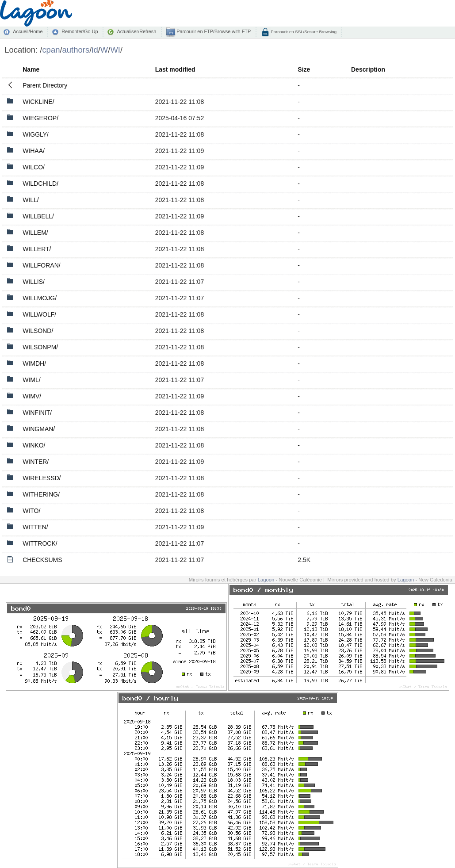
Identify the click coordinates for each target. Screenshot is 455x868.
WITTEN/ (35, 527)
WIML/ (31, 380)
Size (304, 69)
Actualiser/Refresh (136, 31)
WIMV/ (32, 396)
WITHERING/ (41, 494)
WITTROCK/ (40, 543)
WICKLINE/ (38, 102)
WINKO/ (34, 445)
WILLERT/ (37, 249)
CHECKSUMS (42, 560)
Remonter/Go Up (80, 31)
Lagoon (266, 580)
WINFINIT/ (37, 413)
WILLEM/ (35, 233)
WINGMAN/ (39, 429)
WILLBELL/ (38, 216)
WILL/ (31, 200)
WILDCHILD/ (40, 184)
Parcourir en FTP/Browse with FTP (213, 31)
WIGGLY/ (36, 134)
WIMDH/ (34, 363)
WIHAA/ (34, 151)
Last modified (175, 69)
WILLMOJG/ (40, 298)
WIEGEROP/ (40, 118)
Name (31, 69)
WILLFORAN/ (42, 265)
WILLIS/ (34, 282)
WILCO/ (34, 167)
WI (115, 50)
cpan (51, 50)
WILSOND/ (38, 331)
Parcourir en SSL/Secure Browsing (303, 32)
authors (76, 50)
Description (368, 69)
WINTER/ (36, 462)
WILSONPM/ (40, 347)
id (95, 50)
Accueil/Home (28, 31)
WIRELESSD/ (42, 478)
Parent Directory (45, 85)
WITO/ (31, 511)
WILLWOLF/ (39, 314)
